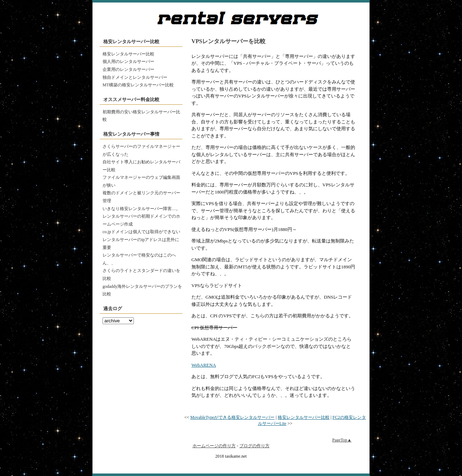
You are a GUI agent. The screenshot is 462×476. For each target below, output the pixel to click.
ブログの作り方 (254, 446)
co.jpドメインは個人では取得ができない (141, 232)
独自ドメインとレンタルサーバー (135, 77)
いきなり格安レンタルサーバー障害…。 (141, 209)
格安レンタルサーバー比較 (128, 54)
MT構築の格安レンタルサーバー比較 (138, 85)
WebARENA (204, 365)
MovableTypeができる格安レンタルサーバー (232, 417)
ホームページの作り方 (214, 446)
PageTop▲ (342, 440)
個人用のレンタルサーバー (128, 62)
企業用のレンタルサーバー (128, 69)
